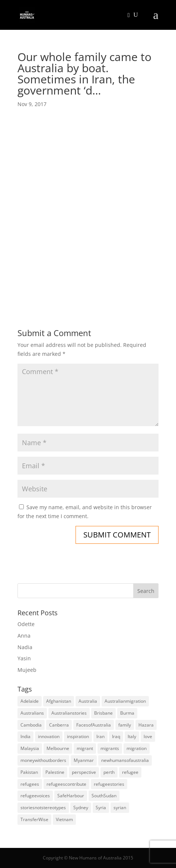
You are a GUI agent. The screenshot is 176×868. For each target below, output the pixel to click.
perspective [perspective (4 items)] (84, 772)
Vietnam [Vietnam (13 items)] (64, 819)
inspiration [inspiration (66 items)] (78, 736)
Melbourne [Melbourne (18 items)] (58, 748)
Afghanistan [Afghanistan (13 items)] (59, 701)
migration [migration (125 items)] (137, 748)
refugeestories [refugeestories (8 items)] (109, 784)
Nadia (25, 647)
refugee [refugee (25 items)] (130, 772)
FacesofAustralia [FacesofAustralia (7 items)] (94, 725)
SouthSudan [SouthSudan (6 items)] (104, 796)
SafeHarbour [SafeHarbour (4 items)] (71, 796)
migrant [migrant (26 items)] (85, 748)
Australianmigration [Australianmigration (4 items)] (125, 701)
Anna (24, 636)
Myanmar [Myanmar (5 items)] (84, 760)
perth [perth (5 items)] (109, 772)
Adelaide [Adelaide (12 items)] (30, 701)
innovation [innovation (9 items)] (49, 736)
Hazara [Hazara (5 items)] (146, 725)
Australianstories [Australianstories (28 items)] (69, 713)
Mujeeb (27, 670)
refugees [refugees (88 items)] (30, 784)
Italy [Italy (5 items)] (132, 736)
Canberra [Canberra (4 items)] (59, 725)
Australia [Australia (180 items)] (88, 701)
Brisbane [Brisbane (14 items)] (103, 713)
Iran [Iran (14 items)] (100, 736)
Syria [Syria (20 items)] (101, 808)
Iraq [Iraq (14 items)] (116, 736)
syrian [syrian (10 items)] (120, 808)
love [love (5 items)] (148, 736)
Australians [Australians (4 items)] (32, 713)
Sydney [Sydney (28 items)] (81, 808)
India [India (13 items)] (25, 736)
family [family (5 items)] (125, 725)
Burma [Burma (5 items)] (127, 713)
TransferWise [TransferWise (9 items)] (34, 819)
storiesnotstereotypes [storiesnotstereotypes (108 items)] (43, 808)
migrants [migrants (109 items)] (110, 748)
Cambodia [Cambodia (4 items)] (31, 725)
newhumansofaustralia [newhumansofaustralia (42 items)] (125, 760)
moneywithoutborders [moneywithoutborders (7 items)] (43, 760)
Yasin (24, 658)
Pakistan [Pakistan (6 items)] (29, 772)
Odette (26, 624)
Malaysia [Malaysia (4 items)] (30, 748)
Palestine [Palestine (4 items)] (55, 772)
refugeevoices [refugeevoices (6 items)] (35, 796)
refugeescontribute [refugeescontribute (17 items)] (66, 784)
